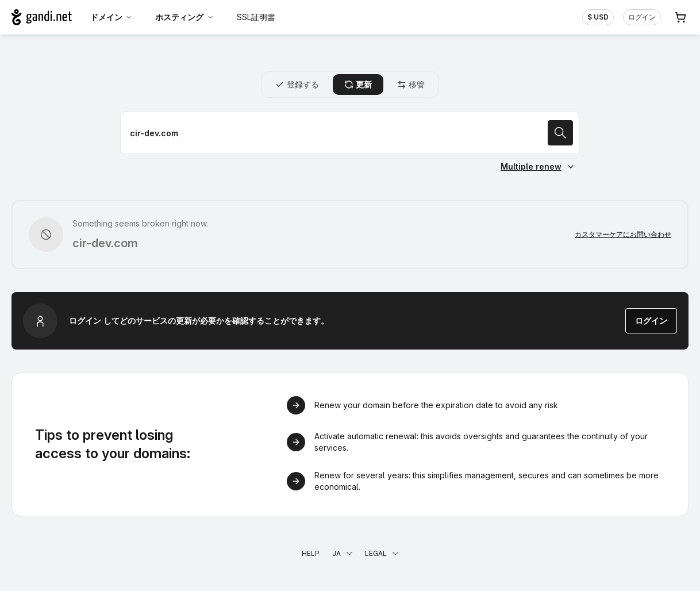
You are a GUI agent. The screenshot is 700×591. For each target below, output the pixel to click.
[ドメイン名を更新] (350, 133)
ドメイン (111, 17)
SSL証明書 (256, 17)
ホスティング (184, 17)
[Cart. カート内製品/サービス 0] (680, 17)
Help (311, 553)
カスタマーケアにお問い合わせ (623, 234)
